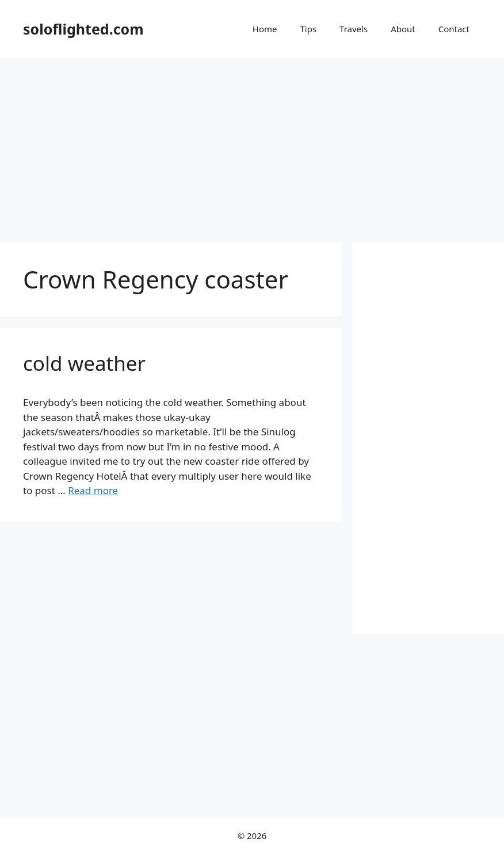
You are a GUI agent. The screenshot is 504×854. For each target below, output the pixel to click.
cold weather (84, 363)
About (403, 29)
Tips (308, 29)
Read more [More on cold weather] (93, 490)
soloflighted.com (83, 29)
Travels (354, 29)
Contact (454, 29)
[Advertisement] (252, 144)
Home (265, 29)
